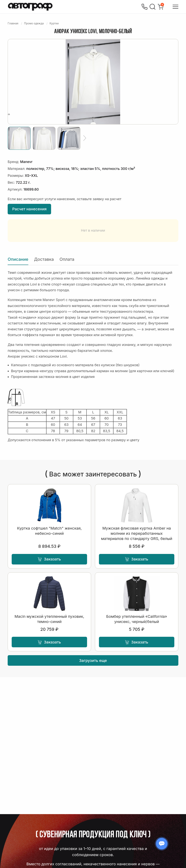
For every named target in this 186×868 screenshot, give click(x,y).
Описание (18, 259)
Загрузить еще (93, 661)
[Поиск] (153, 7)
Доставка (44, 259)
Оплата (67, 259)
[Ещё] (85, 138)
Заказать (49, 559)
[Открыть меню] (175, 7)
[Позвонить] (144, 7)
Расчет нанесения (29, 209)
